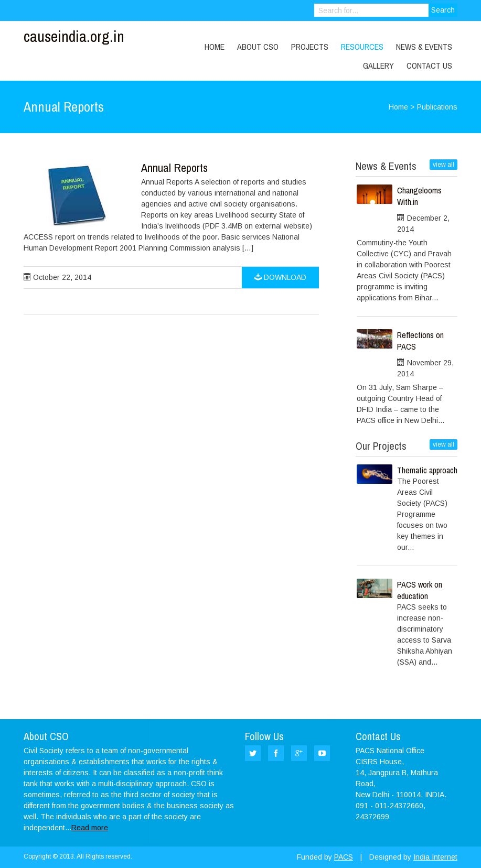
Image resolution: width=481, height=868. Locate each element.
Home (215, 47)
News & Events (424, 47)
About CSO (258, 47)
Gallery (378, 66)
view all (443, 165)
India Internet (435, 857)
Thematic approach (427, 470)
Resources (362, 47)
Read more (90, 828)
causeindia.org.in (74, 36)
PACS (344, 857)
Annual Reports (174, 168)
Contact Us (429, 66)
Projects (310, 47)
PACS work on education (420, 590)
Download (280, 277)
